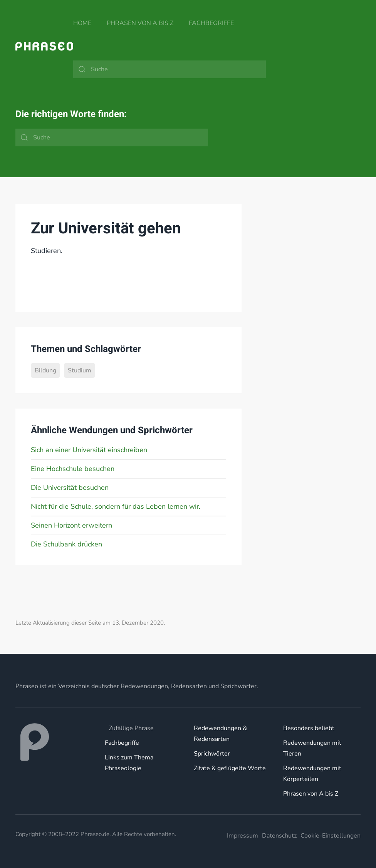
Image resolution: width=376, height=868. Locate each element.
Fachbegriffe (211, 23)
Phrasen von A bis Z (140, 23)
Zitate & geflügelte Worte (230, 768)
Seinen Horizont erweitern (71, 525)
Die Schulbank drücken (66, 544)
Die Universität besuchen (70, 488)
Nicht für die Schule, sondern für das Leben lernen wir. (116, 506)
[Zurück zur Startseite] (44, 46)
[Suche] (170, 69)
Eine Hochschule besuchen (73, 469)
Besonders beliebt (309, 728)
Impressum (243, 836)
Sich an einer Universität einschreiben (89, 450)
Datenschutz (279, 836)
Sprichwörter (212, 754)
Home (82, 23)
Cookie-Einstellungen (331, 836)
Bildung (45, 370)
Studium (80, 370)
